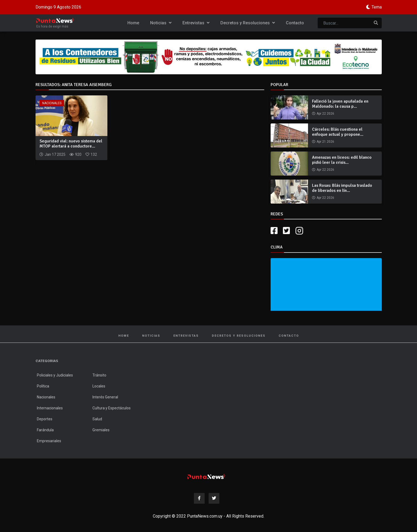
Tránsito (99, 375)
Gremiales (101, 430)
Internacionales (50, 408)
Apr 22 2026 (325, 114)
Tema (377, 7)
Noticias (161, 23)
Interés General (105, 397)
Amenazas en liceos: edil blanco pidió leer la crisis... (342, 160)
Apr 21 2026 (325, 142)
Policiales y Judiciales (55, 375)
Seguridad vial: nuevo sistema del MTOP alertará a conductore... (71, 144)
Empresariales (49, 441)
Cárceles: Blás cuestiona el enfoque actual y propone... (338, 132)
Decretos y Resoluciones (248, 23)
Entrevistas (196, 23)
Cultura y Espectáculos (112, 408)
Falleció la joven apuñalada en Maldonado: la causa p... (340, 104)
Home (133, 23)
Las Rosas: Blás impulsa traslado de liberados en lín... (342, 188)
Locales (99, 386)
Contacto (295, 23)
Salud (97, 419)
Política (43, 386)
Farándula (45, 430)
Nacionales (52, 103)
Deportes (45, 419)
